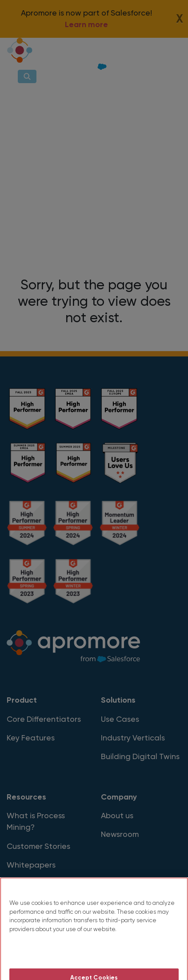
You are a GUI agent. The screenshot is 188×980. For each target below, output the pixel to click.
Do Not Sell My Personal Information (94, 959)
